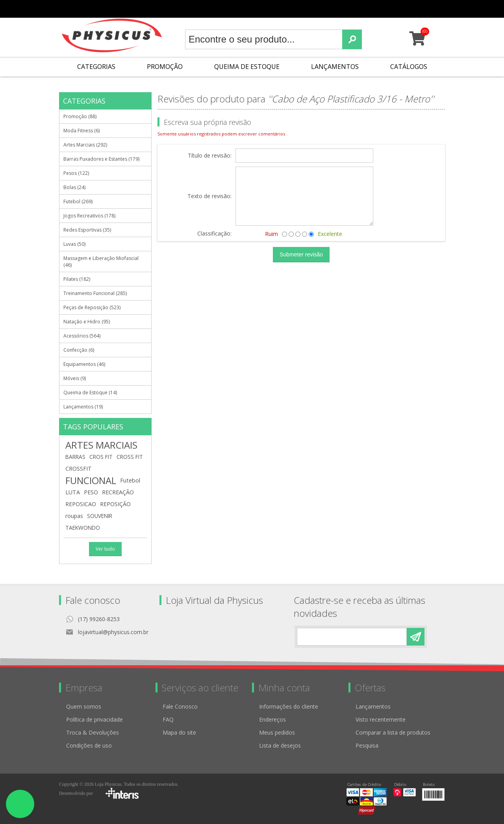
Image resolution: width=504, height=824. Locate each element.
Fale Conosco (180, 706)
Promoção (165, 67)
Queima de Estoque (247, 67)
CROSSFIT (79, 469)
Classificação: (214, 233)
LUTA (73, 492)
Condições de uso (89, 745)
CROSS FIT (130, 457)
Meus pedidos (338, 9)
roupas (74, 516)
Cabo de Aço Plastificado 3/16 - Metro (351, 99)
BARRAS (75, 457)
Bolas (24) (74, 187)
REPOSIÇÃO (115, 504)
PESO (91, 492)
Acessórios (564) (82, 336)
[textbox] (264, 39)
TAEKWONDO (83, 528)
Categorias (96, 67)
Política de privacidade (94, 719)
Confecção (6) (79, 350)
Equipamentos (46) (84, 364)
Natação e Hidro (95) (87, 322)
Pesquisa (367, 745)
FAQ (168, 719)
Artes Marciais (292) (85, 145)
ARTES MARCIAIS (101, 445)
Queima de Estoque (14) (90, 393)
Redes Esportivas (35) (87, 230)
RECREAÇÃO (118, 492)
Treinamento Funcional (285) (95, 293)
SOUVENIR (100, 516)
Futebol (130, 480)
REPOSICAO (81, 504)
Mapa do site (179, 732)
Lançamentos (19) (83, 407)
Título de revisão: (210, 156)
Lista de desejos (280, 745)
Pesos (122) (76, 173)
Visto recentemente (381, 719)
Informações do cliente (289, 706)
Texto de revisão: (209, 196)
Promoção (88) (80, 116)
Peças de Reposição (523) (92, 307)
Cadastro (304, 9)
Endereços (272, 719)
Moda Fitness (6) (82, 131)
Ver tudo (105, 549)
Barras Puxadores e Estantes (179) (101, 159)
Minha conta (374, 9)
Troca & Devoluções (93, 732)
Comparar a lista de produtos (393, 732)
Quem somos (84, 706)
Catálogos (409, 67)
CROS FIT (101, 457)
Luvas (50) (74, 244)
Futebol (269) (78, 201)
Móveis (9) (75, 378)
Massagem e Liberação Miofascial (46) (101, 262)
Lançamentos (335, 67)
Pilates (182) (77, 279)
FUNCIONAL (91, 481)
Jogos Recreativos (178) (89, 216)
